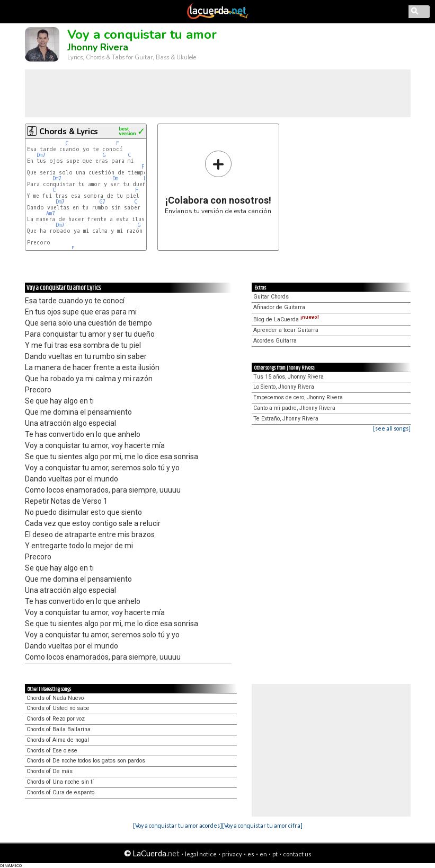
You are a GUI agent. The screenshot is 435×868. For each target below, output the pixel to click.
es (251, 854)
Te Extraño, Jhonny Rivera (286, 419)
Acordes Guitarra (275, 341)
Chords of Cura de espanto (60, 792)
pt (275, 854)
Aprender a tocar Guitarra (286, 330)
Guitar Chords (271, 297)
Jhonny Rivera (98, 47)
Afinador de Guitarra (279, 307)
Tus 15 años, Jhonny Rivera (288, 377)
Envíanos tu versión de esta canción (218, 182)
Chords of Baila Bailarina (59, 729)
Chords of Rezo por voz (56, 719)
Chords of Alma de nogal (58, 740)
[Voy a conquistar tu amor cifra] (262, 825)
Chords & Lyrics (69, 131)
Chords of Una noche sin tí (60, 782)
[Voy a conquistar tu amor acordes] (177, 825)
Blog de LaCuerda (286, 319)
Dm (115, 178)
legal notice (201, 854)
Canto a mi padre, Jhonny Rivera (294, 408)
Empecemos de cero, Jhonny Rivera (298, 397)
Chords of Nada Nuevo (55, 698)
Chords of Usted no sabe (58, 708)
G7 (103, 202)
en (263, 854)
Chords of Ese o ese (52, 751)
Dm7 (41, 155)
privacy (232, 854)
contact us (297, 854)
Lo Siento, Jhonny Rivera (284, 387)
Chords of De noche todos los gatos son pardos (86, 761)
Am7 (51, 213)
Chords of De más (50, 771)
